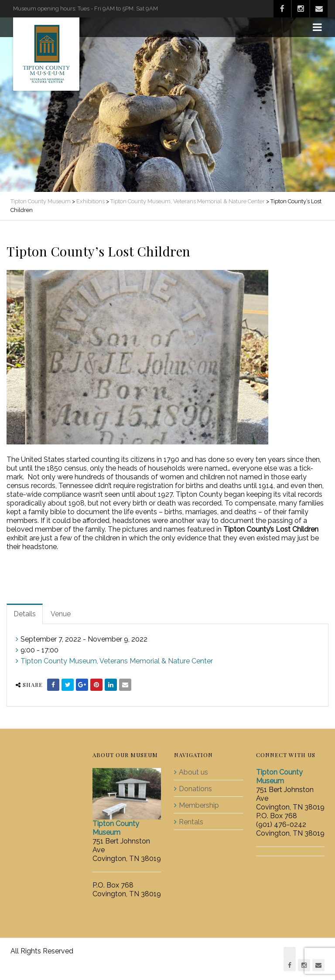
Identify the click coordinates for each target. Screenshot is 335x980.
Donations (195, 789)
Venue (61, 614)
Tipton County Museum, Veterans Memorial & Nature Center (117, 661)
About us (193, 772)
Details (25, 614)
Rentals (191, 822)
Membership (199, 805)
